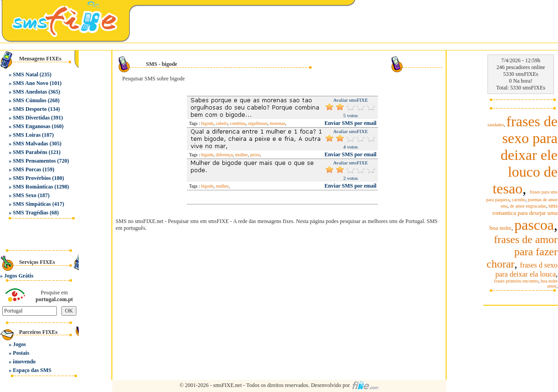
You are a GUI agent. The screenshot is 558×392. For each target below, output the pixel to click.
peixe (255, 155)
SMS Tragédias (30, 213)
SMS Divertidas (31, 118)
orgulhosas (258, 123)
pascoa (534, 225)
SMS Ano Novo (30, 83)
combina (238, 123)
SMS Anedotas (30, 92)
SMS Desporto (30, 109)
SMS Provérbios (32, 178)
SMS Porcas (27, 169)
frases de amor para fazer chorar (522, 252)
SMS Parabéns (30, 152)
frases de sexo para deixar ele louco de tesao (525, 155)
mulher (241, 155)
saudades (496, 125)
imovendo (24, 362)
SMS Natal (25, 74)
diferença (224, 155)
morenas (277, 123)
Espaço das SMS (32, 370)
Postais (21, 353)
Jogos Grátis (19, 276)
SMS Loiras (27, 135)
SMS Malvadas (30, 144)
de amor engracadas (528, 206)
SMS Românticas (33, 187)
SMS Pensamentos (34, 161)
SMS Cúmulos (30, 100)
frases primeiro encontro (516, 281)
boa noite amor (549, 283)
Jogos (19, 344)
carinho (518, 200)
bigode (207, 123)
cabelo (221, 123)
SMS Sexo (25, 195)
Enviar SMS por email (350, 123)
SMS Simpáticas (32, 204)
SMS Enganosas (31, 126)
